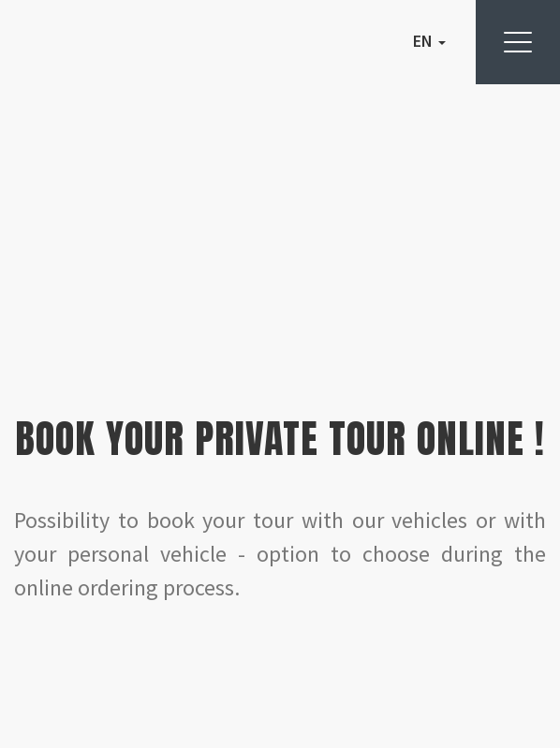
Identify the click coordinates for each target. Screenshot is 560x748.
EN (429, 41)
